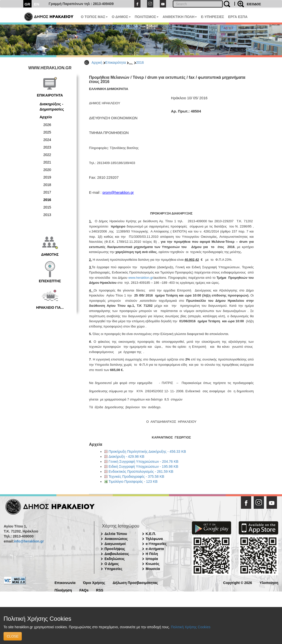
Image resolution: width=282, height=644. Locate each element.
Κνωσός (153, 564)
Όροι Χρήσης (94, 582)
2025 (47, 132)
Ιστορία (152, 559)
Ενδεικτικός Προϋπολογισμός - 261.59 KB (141, 471)
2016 (140, 62)
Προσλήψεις (115, 549)
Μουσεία (153, 569)
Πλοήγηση (63, 590)
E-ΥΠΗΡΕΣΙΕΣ (212, 17)
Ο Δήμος (112, 564)
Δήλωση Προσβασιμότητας (135, 582)
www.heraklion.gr (141, 278)
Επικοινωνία (65, 582)
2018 (47, 185)
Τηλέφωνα (154, 539)
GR (27, 4)
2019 (47, 177)
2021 (47, 162)
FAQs (84, 590)
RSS (100, 590)
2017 (47, 192)
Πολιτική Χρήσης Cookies (191, 627)
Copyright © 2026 (238, 582)
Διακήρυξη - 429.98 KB (127, 456)
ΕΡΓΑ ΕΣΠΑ (238, 17)
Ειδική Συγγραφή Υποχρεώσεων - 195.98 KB (144, 466)
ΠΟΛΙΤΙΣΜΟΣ (147, 17)
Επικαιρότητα (115, 62)
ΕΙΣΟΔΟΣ (254, 4)
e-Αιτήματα (155, 549)
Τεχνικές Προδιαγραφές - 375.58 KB (136, 476)
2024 (47, 140)
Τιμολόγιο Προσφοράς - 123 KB (133, 481)
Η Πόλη (152, 554)
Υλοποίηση (269, 582)
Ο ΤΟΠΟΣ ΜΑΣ (94, 17)
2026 (47, 125)
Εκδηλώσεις (115, 559)
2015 (47, 207)
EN (37, 4)
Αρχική (97, 62)
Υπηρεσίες (113, 569)
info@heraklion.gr (29, 541)
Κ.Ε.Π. (151, 534)
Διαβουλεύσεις (117, 554)
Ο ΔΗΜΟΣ (121, 17)
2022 (47, 155)
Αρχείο (46, 117)
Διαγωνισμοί (115, 544)
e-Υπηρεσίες (156, 544)
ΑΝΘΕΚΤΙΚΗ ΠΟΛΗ (180, 17)
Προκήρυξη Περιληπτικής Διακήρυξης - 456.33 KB (147, 451)
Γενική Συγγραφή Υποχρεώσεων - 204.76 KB (144, 461)
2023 (47, 147)
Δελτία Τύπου (116, 534)
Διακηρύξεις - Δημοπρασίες (52, 106)
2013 (47, 215)
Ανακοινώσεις (116, 539)
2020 (47, 170)
